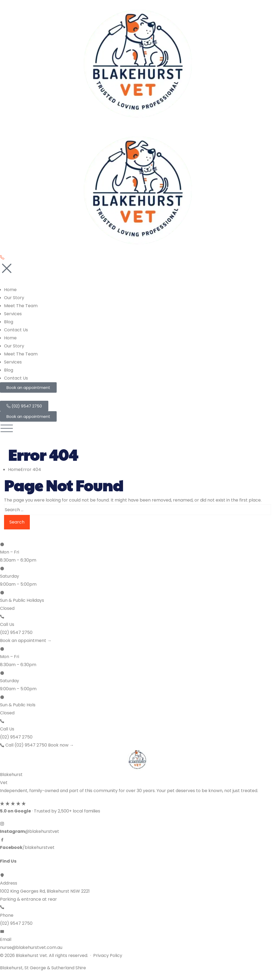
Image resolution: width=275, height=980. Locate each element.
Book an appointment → (26, 641)
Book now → (61, 745)
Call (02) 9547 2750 (24, 745)
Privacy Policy (108, 955)
